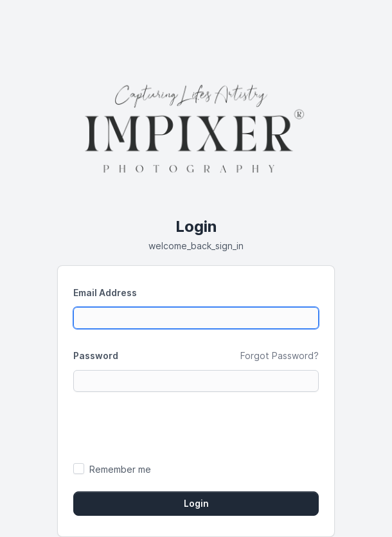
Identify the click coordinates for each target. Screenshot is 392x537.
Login (196, 504)
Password (96, 356)
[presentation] (171, 427)
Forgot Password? (280, 356)
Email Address (105, 293)
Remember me (120, 469)
